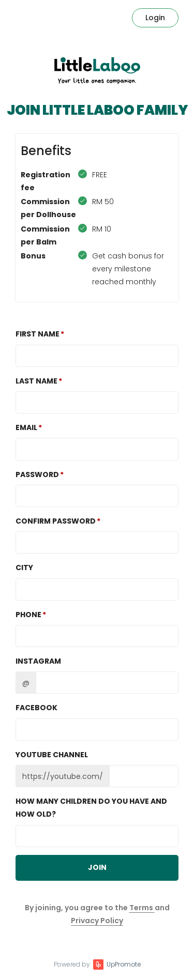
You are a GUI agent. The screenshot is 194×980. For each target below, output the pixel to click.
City (24, 568)
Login (155, 18)
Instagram (38, 661)
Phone (28, 615)
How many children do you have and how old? (91, 808)
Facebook (36, 708)
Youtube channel (52, 755)
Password (37, 474)
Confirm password (56, 521)
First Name (38, 334)
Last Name (36, 381)
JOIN (97, 867)
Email (26, 427)
